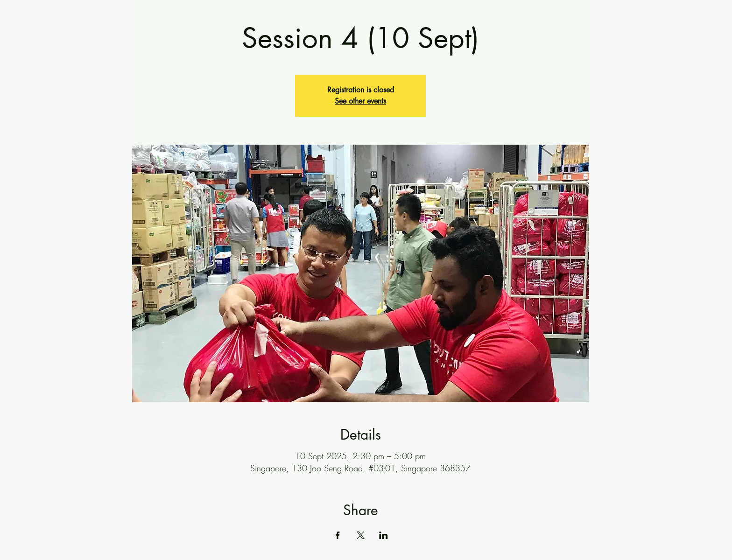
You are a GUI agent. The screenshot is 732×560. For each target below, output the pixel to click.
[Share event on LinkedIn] (384, 535)
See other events (360, 101)
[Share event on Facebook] (338, 535)
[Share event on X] (361, 535)
